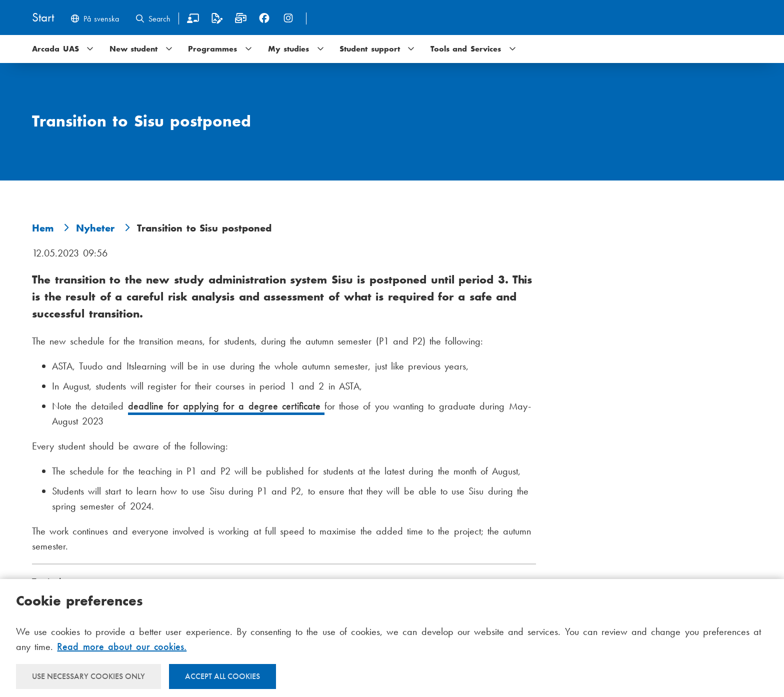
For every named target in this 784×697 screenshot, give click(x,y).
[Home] (43, 18)
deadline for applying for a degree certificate (226, 406)
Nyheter (95, 228)
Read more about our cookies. (122, 646)
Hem (43, 228)
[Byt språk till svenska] (94, 20)
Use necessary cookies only (88, 676)
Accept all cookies (222, 676)
